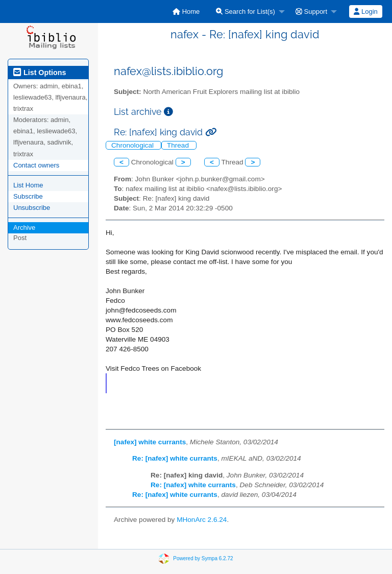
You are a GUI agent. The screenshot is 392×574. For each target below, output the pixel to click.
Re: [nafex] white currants (175, 458)
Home (186, 11)
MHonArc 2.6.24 (202, 520)
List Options (40, 73)
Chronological (133, 145)
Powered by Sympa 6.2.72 (203, 558)
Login (365, 11)
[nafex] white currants (150, 442)
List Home (28, 185)
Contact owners (36, 165)
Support (311, 11)
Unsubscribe (32, 208)
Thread (179, 145)
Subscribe (28, 196)
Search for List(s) (246, 11)
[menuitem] (186, 11)
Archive (24, 228)
